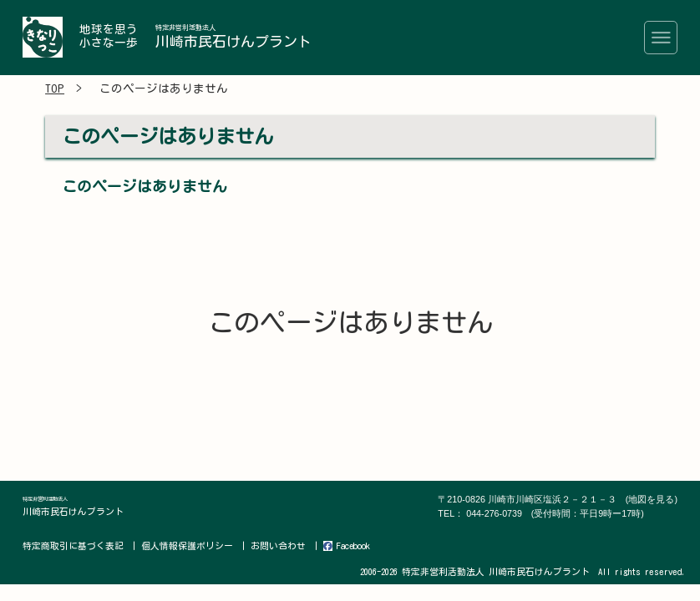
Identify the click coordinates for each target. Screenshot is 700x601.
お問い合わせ (276, 545)
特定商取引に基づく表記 (73, 545)
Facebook (345, 546)
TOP (55, 89)
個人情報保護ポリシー (186, 545)
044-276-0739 (555, 513)
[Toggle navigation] (661, 38)
